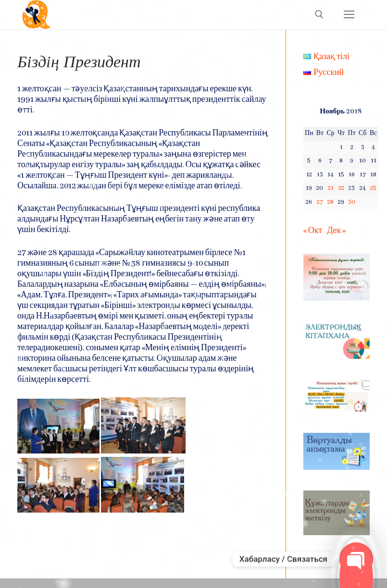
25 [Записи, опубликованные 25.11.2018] (373, 188)
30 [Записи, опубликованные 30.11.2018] (352, 202)
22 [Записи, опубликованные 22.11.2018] (341, 188)
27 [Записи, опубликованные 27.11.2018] (320, 202)
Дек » (336, 231)
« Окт (313, 231)
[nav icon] (349, 15)
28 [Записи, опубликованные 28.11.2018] (331, 202)
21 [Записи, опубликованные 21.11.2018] (331, 188)
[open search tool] (319, 14)
